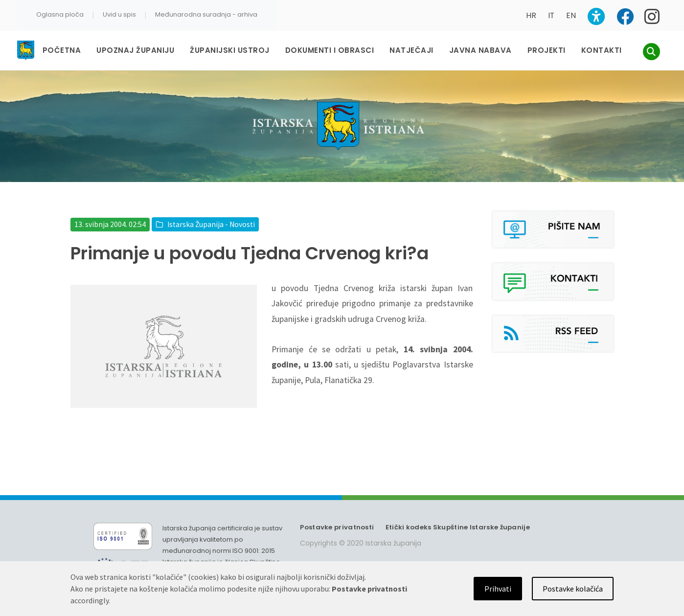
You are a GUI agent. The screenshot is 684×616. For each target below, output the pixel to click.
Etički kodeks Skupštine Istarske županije (458, 527)
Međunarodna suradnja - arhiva (206, 14)
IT (551, 15)
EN (571, 15)
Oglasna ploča (60, 14)
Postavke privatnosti (337, 527)
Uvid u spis (119, 14)
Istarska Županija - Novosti (211, 224)
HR (531, 15)
